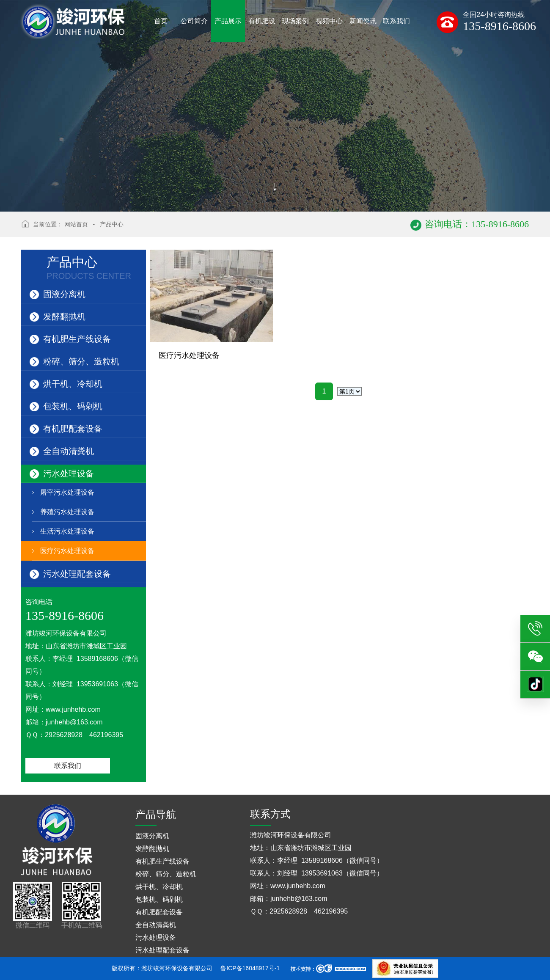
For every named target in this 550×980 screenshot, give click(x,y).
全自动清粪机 (62, 450)
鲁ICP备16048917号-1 (250, 968)
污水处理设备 (62, 473)
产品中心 (112, 224)
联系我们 (68, 766)
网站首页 (76, 224)
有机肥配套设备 (66, 428)
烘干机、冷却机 (66, 383)
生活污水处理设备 (67, 531)
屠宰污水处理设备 (67, 492)
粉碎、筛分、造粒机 (74, 361)
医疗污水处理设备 (67, 551)
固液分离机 (58, 293)
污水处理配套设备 (70, 573)
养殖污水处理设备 (67, 512)
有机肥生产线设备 (70, 338)
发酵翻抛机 (58, 316)
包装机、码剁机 (66, 406)
